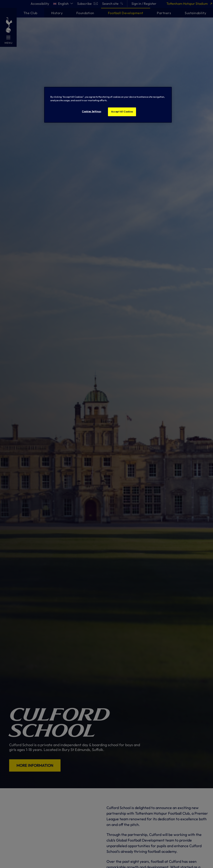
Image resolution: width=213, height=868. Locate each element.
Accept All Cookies (122, 112)
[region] (108, 105)
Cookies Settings (92, 111)
